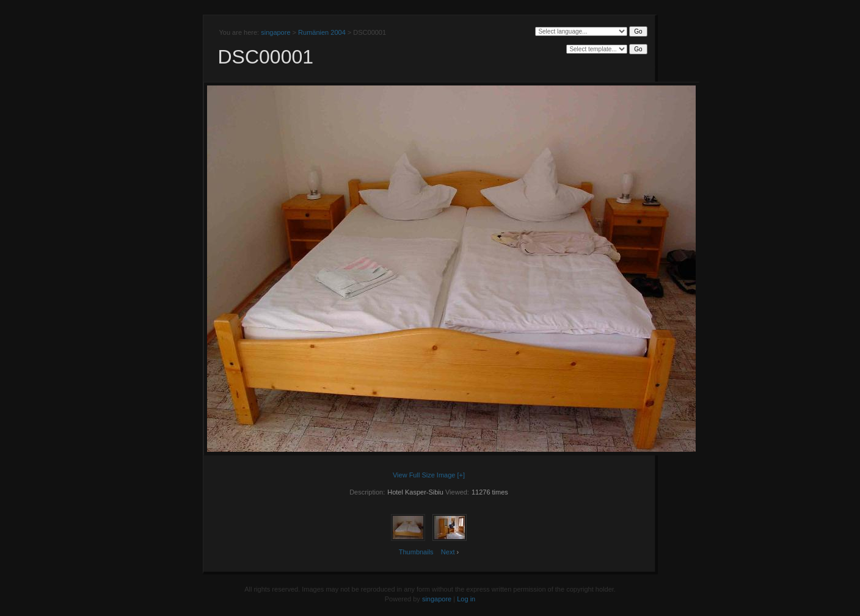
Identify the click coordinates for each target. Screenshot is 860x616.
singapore (275, 32)
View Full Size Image (424, 475)
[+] (461, 475)
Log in (466, 599)
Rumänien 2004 (322, 32)
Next (448, 552)
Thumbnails (416, 552)
